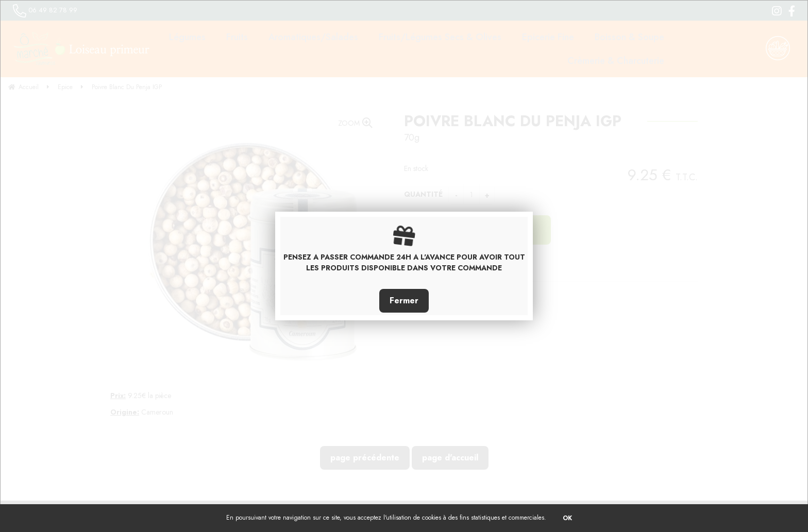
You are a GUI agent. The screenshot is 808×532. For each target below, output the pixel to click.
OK (567, 518)
